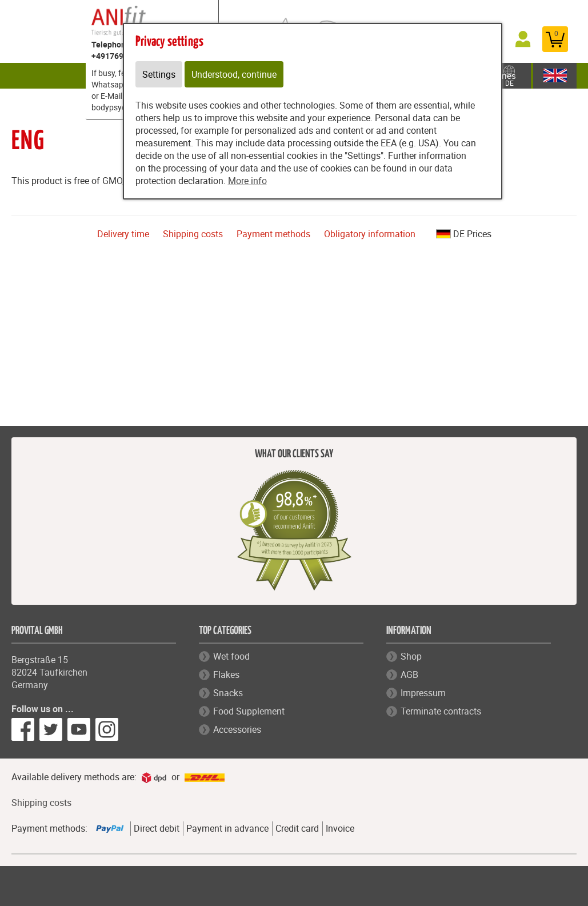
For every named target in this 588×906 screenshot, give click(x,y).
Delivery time (123, 234)
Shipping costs (193, 234)
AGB (409, 674)
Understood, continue (234, 74)
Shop (411, 656)
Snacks (228, 693)
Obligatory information (370, 234)
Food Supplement (249, 711)
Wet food (231, 656)
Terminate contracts (441, 711)
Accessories (237, 729)
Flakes (226, 674)
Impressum (423, 693)
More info (247, 181)
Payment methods (273, 234)
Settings (159, 74)
